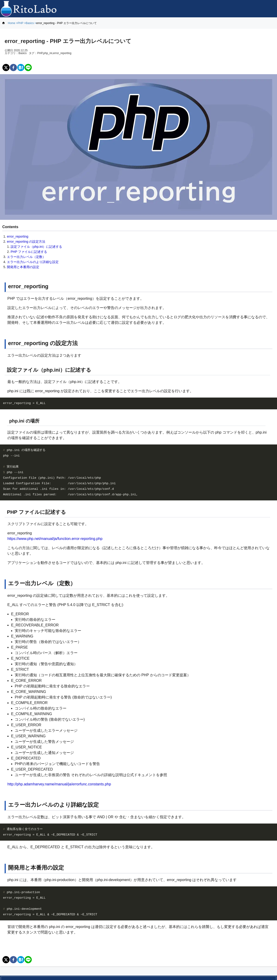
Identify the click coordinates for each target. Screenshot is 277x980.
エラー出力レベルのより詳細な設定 (33, 262)
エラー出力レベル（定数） (26, 257)
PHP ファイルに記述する (29, 252)
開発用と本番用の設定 (23, 267)
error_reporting (18, 236)
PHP (20, 23)
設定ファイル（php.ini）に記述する (36, 247)
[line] (28, 68)
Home (12, 23)
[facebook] (13, 68)
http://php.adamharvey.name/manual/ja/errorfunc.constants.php (59, 784)
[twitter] (6, 68)
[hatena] (21, 68)
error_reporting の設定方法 (26, 242)
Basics (30, 23)
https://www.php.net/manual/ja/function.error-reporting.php (55, 539)
